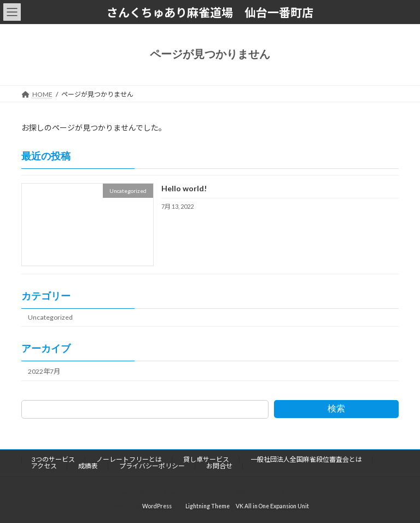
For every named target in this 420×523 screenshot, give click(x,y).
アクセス (44, 466)
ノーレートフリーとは (129, 459)
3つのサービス (53, 459)
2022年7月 (44, 371)
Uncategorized (50, 317)
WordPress (157, 506)
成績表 (88, 466)
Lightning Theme (208, 506)
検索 (336, 409)
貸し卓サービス (206, 459)
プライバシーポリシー (152, 466)
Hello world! (184, 188)
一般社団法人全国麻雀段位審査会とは (306, 459)
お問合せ (219, 466)
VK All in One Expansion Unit (272, 506)
